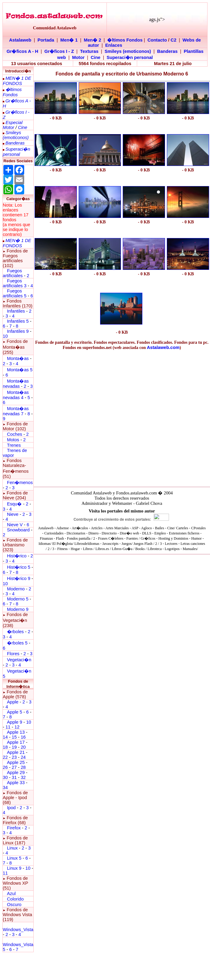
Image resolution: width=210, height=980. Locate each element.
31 (14, 777)
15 (14, 737)
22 (5, 757)
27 (14, 767)
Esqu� (14, 504)
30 (5, 777)
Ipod (11, 808)
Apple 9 (15, 722)
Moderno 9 (18, 609)
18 (5, 747)
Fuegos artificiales (13, 273)
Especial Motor (13, 125)
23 (14, 757)
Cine (96, 57)
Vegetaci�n (19, 660)
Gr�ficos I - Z (59, 51)
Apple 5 (15, 712)
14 (5, 737)
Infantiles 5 (18, 321)
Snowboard (18, 530)
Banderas (167, 51)
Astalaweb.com (163, 347)
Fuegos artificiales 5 (15, 293)
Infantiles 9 (18, 331)
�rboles (15, 632)
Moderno (16, 589)
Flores (13, 654)
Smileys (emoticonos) (128, 51)
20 (23, 747)
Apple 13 (16, 732)
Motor (78, 57)
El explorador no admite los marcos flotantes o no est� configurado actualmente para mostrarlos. (122, 529)
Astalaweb (20, 40)
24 (23, 757)
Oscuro (14, 905)
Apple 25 (16, 762)
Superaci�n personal (130, 57)
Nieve (13, 514)
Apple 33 (16, 783)
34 (5, 787)
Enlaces (114, 45)
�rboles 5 (17, 643)
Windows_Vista (18, 930)
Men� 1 (69, 40)
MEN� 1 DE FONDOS (17, 81)
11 (8, 727)
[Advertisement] (56, 309)
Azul (11, 894)
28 (23, 767)
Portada (46, 40)
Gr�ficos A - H (22, 51)
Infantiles (16, 311)
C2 (173, 40)
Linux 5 (14, 858)
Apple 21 (16, 752)
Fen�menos (20, 483)
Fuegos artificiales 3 (15, 283)
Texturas (89, 51)
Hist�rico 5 (19, 567)
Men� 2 (93, 40)
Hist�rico (17, 556)
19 (14, 747)
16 (23, 737)
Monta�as (18, 358)
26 (5, 767)
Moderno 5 (18, 599)
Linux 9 (14, 868)
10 (5, 336)
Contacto (157, 40)
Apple (13, 702)
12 (17, 727)
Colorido (15, 899)
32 (23, 777)
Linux (12, 848)
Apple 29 (16, 773)
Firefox (14, 828)
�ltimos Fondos (125, 40)
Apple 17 (16, 742)
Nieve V (15, 525)
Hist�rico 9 (19, 578)
